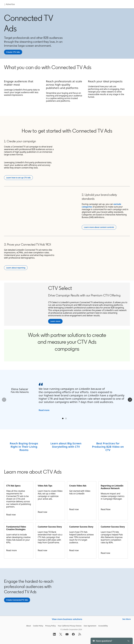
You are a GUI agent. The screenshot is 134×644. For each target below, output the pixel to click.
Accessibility (103, 626)
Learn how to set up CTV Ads (20, 178)
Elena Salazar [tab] (63, 418)
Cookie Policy (38, 626)
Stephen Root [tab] (66, 418)
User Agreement (90, 626)
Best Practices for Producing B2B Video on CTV (108, 447)
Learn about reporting (16, 268)
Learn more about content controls (100, 227)
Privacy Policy (50, 626)
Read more (44, 410)
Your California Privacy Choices (70, 626)
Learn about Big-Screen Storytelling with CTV (66, 445)
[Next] (130, 400)
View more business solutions (67, 619)
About (29, 626)
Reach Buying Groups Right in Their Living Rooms (24, 447)
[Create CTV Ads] (13, 52)
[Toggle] (128, 641)
